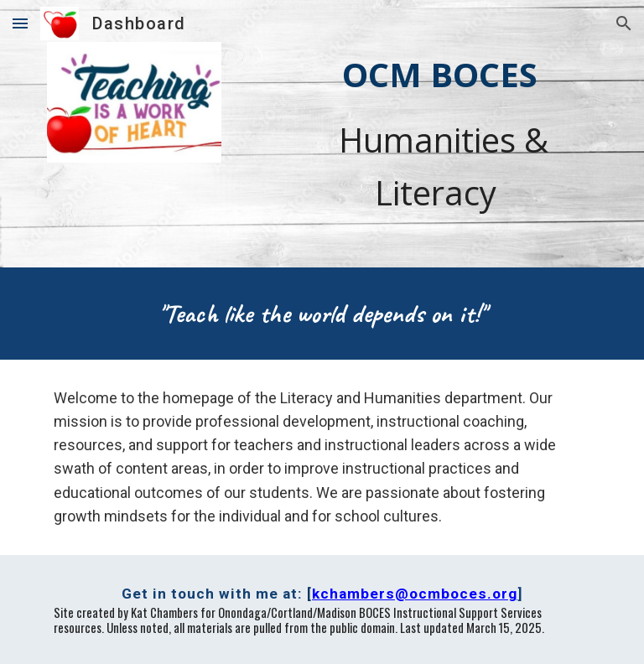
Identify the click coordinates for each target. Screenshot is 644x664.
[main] (439, 134)
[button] (20, 23)
